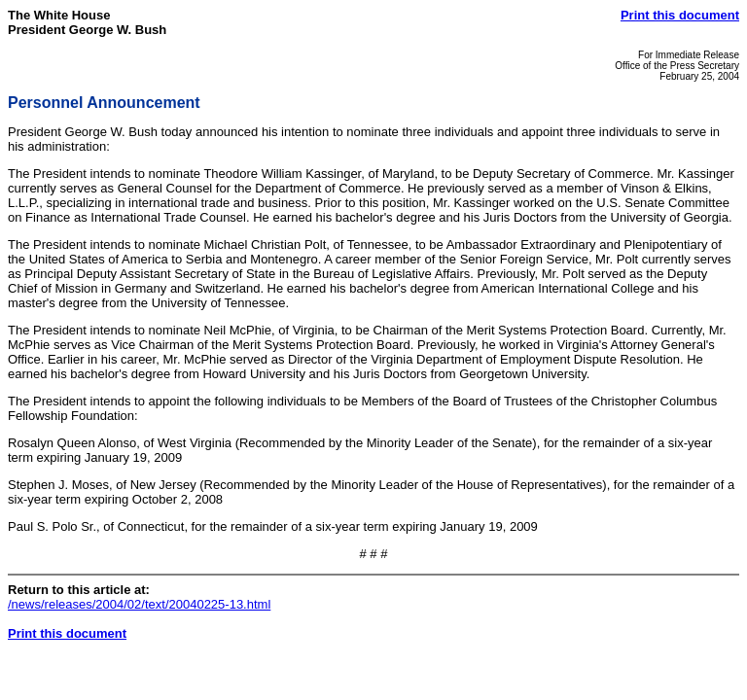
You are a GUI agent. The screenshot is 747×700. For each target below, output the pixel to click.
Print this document (680, 15)
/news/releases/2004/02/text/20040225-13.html (139, 604)
